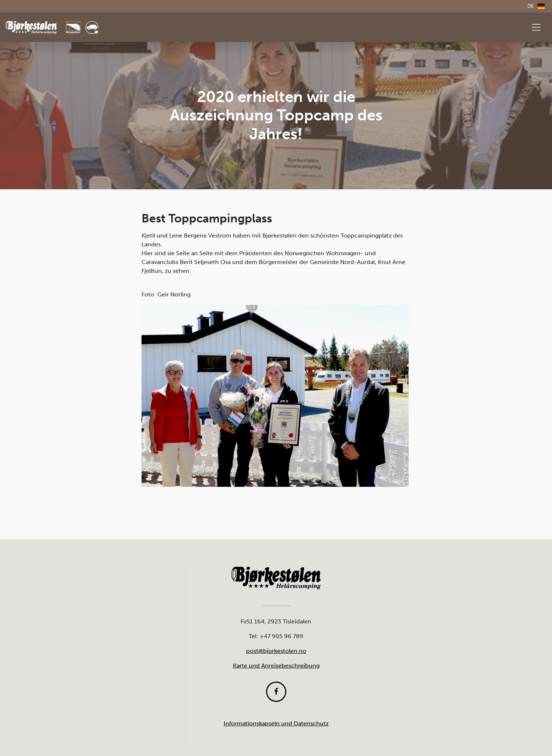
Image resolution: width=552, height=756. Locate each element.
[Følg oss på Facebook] (276, 692)
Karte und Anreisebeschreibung (276, 666)
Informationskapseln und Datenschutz (276, 723)
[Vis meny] (536, 27)
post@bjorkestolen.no (276, 651)
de (536, 6)
